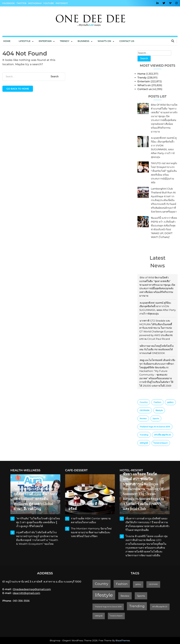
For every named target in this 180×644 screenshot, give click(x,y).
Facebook (9, 3)
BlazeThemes (123, 640)
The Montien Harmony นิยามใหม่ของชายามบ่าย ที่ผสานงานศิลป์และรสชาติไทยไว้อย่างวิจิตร (91, 532)
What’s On (104, 41)
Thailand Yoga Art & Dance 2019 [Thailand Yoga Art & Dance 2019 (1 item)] (155, 427)
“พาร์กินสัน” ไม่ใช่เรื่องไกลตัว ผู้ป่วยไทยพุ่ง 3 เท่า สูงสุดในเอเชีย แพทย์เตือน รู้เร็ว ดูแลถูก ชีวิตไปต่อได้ (38, 522)
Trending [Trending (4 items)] (144, 435)
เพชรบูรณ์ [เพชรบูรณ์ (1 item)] (144, 443)
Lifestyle (25, 41)
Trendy (65, 41)
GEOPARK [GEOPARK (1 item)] (145, 410)
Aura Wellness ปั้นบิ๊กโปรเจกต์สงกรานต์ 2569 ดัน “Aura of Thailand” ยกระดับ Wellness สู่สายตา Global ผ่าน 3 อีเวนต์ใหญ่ (35, 499)
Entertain (45, 41)
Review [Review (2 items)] (143, 418)
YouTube (49, 3)
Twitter (21, 3)
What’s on (144, 85)
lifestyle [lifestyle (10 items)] (159, 410)
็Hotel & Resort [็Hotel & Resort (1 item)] (161, 443)
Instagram (35, 3)
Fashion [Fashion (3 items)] (157, 402)
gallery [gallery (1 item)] (170, 402)
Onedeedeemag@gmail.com (32, 589)
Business (83, 41)
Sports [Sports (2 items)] (156, 418)
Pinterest (62, 3)
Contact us (127, 41)
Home (7, 41)
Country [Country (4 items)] (144, 402)
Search (144, 58)
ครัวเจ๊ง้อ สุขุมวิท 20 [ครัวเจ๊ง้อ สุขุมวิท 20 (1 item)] (163, 435)
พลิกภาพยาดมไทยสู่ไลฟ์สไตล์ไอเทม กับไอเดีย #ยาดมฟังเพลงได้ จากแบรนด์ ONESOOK (156, 350)
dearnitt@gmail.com (27, 593)
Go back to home (18, 89)
